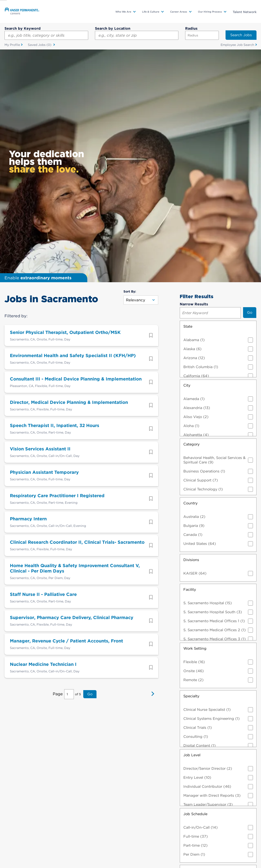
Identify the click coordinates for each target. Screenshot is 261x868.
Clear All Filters (218, 758)
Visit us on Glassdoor (90, 820)
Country (190, 270)
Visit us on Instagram (197, 820)
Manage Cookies (125, 856)
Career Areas (179, 12)
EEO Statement (171, 848)
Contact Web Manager (91, 856)
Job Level (192, 522)
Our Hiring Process (210, 12)
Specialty (191, 463)
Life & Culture (151, 12)
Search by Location (113, 28)
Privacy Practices (141, 848)
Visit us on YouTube (144, 820)
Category (191, 211)
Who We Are (123, 12)
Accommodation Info (72, 848)
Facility (190, 357)
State (188, 94)
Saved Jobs (40, 45)
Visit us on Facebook (171, 820)
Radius (191, 28)
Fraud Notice (236, 848)
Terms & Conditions (109, 848)
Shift (187, 638)
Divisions (191, 327)
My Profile (12, 45)
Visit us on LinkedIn (117, 820)
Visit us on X (64, 820)
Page (58, 462)
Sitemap (62, 856)
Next (151, 462)
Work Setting (195, 416)
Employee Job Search (237, 45)
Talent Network (245, 12)
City (187, 153)
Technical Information (204, 848)
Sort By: (130, 59)
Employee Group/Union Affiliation (213, 695)
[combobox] (137, 35)
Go (90, 462)
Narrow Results (194, 71)
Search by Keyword (23, 28)
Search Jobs (241, 35)
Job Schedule (195, 581)
